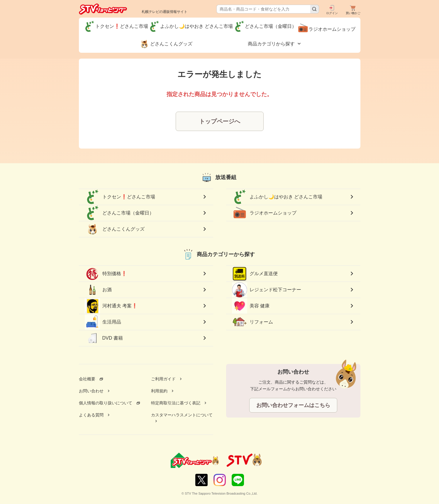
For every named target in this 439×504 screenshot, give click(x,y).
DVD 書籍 (104, 338)
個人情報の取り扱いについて (106, 403)
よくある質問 (91, 415)
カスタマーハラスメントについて (182, 415)
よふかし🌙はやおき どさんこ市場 (277, 197)
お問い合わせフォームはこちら (293, 405)
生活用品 (103, 322)
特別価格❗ (106, 274)
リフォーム (252, 322)
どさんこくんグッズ (115, 229)
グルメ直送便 (255, 274)
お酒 (98, 290)
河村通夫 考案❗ (111, 306)
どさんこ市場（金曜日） (119, 213)
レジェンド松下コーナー (267, 290)
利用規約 (159, 391)
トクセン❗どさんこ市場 (120, 197)
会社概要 (87, 379)
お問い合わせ (91, 391)
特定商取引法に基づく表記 (176, 403)
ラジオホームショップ (264, 213)
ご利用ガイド (163, 379)
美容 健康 (251, 306)
